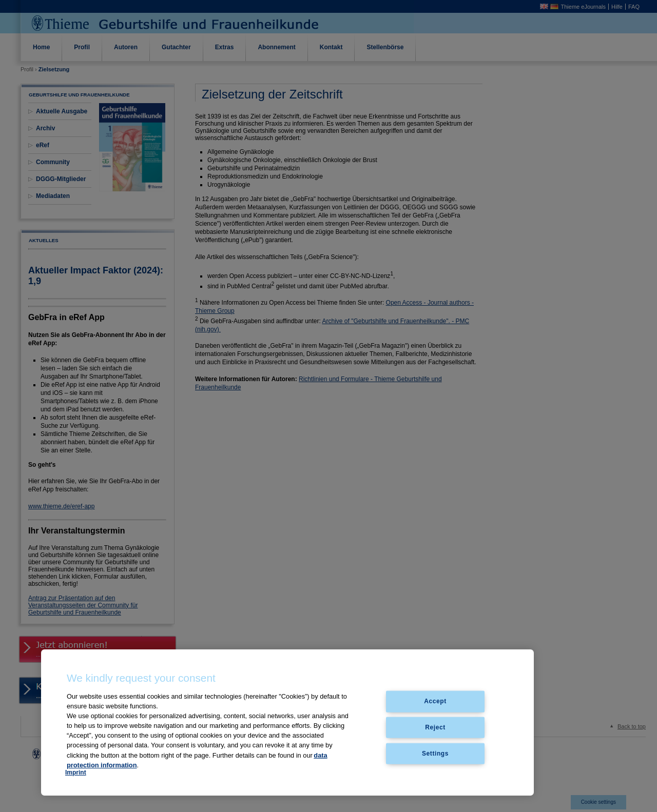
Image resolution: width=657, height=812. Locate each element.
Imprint (76, 773)
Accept (435, 701)
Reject (435, 727)
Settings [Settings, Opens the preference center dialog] (435, 754)
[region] (287, 722)
